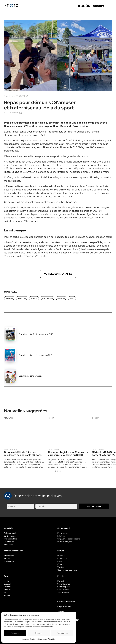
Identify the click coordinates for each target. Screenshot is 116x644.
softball (61, 299)
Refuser (39, 633)
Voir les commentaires (58, 275)
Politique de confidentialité (46, 639)
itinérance (22, 299)
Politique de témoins (28, 639)
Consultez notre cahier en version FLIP (35, 356)
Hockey (51, 419)
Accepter (15, 633)
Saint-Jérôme (47, 299)
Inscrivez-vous (94, 507)
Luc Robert (13, 113)
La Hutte (34, 299)
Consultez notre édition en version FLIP (36, 335)
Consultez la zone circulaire (30, 377)
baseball (9, 299)
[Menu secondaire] (110, 7)
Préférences (62, 633)
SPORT (72, 299)
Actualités (9, 419)
